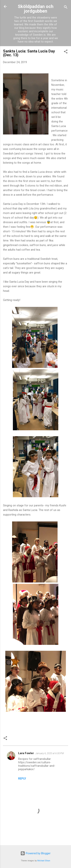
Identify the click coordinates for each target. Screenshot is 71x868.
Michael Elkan (44, 861)
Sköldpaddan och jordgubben (36, 9)
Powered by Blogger (35, 853)
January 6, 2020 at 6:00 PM (50, 753)
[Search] (66, 8)
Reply (22, 779)
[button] (66, 52)
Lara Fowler (26, 753)
